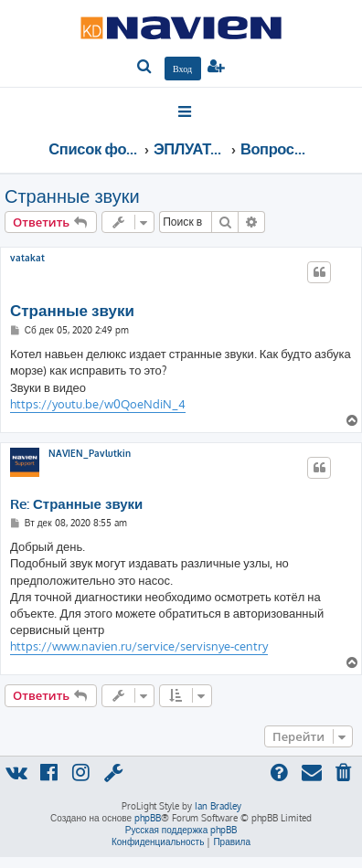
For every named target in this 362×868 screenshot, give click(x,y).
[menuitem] (145, 68)
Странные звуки (72, 196)
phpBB (148, 818)
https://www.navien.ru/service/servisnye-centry (139, 646)
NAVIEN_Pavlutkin (90, 453)
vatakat (27, 258)
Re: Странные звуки (76, 504)
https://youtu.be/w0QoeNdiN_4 (98, 404)
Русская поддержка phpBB (181, 830)
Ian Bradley (218, 806)
